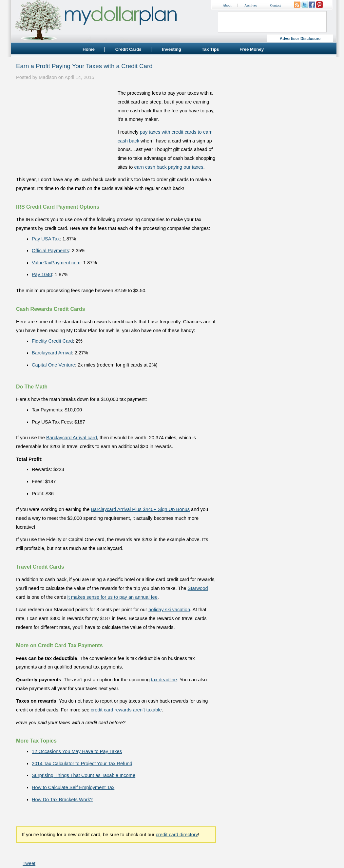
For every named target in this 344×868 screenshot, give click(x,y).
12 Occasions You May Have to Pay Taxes (77, 751)
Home (89, 49)
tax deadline (164, 680)
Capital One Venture (53, 365)
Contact (275, 5)
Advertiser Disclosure (300, 39)
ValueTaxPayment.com (56, 263)
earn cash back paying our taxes (169, 167)
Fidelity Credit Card (52, 341)
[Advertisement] (65, 130)
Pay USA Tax (46, 239)
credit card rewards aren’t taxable (126, 710)
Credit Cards (128, 49)
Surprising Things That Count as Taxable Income (84, 775)
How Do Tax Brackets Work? (62, 800)
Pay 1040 (42, 274)
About (227, 5)
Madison (48, 77)
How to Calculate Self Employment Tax (73, 787)
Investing (172, 49)
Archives (251, 5)
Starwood (198, 588)
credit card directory (177, 835)
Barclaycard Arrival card (72, 438)
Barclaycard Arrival (52, 353)
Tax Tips (210, 49)
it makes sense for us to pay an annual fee (112, 597)
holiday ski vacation (169, 610)
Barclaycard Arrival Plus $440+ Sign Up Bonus (140, 509)
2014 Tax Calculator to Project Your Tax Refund (82, 764)
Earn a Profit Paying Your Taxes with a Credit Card (84, 66)
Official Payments (50, 251)
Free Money (252, 49)
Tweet (29, 863)
